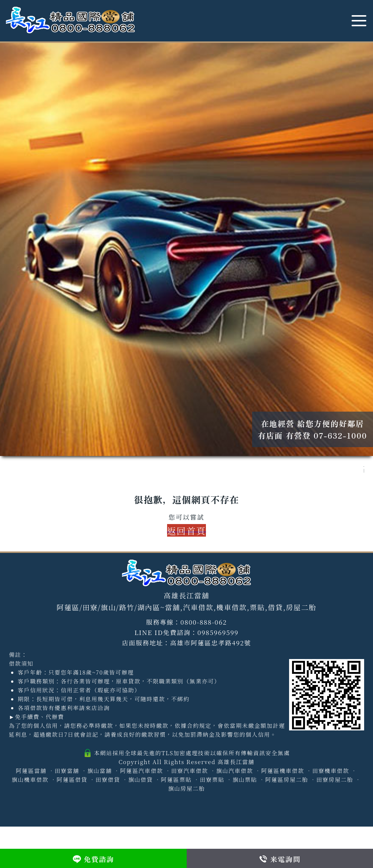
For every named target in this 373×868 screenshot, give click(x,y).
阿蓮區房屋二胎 (286, 779)
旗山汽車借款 (235, 771)
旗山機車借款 (30, 779)
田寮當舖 (67, 771)
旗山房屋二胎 (187, 788)
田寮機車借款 (331, 771)
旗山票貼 (245, 779)
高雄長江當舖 (236, 762)
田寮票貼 (212, 779)
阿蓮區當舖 (31, 771)
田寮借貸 (108, 779)
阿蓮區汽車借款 (142, 771)
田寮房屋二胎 (335, 779)
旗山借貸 (140, 779)
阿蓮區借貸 (72, 779)
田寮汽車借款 (190, 771)
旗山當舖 (99, 771)
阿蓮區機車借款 (282, 771)
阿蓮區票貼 (176, 779)
